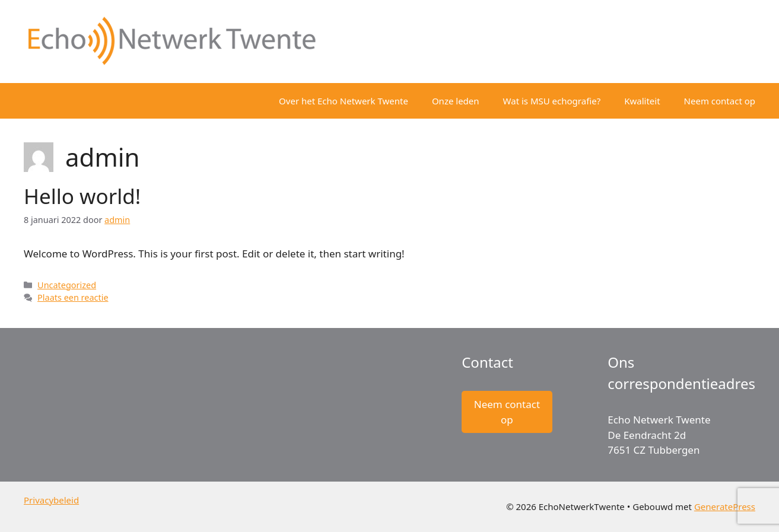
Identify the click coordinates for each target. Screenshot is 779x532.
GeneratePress (725, 506)
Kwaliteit (642, 101)
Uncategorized (67, 285)
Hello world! (82, 196)
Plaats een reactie (73, 297)
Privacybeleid (51, 500)
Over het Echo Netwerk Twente (344, 101)
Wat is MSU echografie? (552, 101)
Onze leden (456, 101)
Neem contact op (720, 101)
